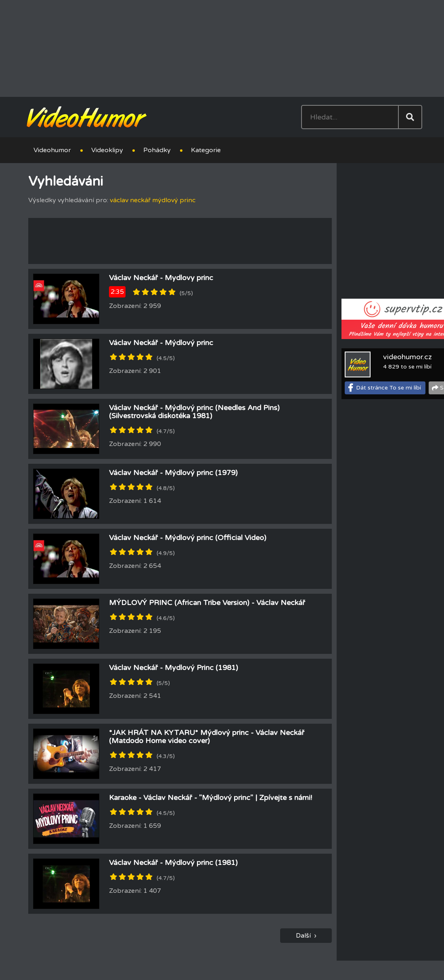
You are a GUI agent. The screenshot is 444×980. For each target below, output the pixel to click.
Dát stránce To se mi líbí (388, 388)
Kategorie (206, 150)
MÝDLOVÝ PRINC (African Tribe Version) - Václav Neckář (207, 603)
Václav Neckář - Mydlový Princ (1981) (174, 668)
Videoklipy (107, 150)
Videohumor (52, 150)
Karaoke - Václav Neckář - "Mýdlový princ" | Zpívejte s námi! (210, 798)
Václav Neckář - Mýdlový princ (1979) (173, 473)
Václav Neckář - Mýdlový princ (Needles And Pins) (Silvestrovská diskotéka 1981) (194, 412)
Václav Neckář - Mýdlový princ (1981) (173, 863)
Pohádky (157, 150)
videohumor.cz (407, 357)
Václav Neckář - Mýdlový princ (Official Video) (188, 538)
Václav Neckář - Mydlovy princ (161, 278)
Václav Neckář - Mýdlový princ (161, 343)
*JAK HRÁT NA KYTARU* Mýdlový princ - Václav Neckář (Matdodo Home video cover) (207, 737)
